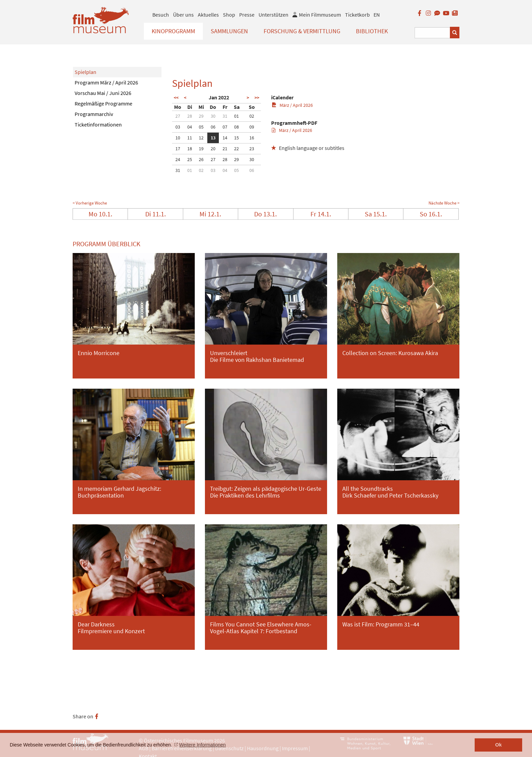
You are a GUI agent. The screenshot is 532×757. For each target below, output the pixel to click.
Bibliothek (372, 31)
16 (252, 138)
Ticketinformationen (98, 124)
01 (236, 116)
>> (257, 98)
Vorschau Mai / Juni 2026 (103, 93)
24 (178, 159)
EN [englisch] (377, 15)
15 (236, 138)
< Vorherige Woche (90, 203)
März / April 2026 (292, 105)
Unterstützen (273, 15)
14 (225, 138)
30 (213, 116)
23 (252, 149)
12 (201, 138)
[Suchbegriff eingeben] (432, 33)
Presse (247, 15)
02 (252, 116)
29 (201, 116)
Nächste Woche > (444, 203)
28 (190, 116)
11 (190, 138)
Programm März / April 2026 (106, 82)
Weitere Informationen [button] (202, 745)
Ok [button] (499, 745)
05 (201, 127)
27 (178, 116)
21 (225, 149)
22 (236, 149)
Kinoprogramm (173, 31)
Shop (229, 15)
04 (190, 127)
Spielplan (85, 72)
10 (178, 138)
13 (213, 138)
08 (236, 127)
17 (178, 149)
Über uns (183, 15)
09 (252, 127)
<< (176, 98)
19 (201, 149)
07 (225, 127)
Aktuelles (208, 15)
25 (190, 159)
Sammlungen (229, 31)
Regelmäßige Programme (103, 103)
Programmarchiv (94, 114)
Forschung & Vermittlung (302, 31)
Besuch (161, 15)
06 (213, 127)
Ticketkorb (357, 15)
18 (190, 149)
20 (213, 149)
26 (201, 159)
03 (178, 127)
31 (225, 116)
